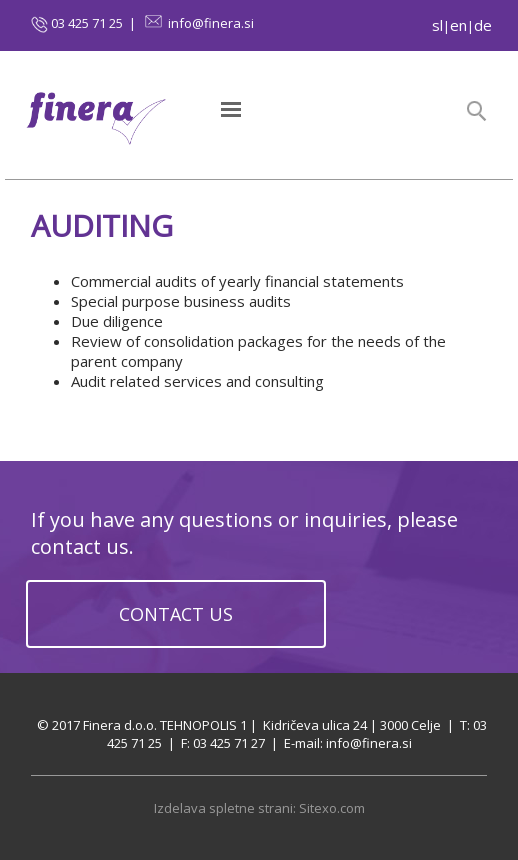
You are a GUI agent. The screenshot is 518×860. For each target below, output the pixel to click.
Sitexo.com (332, 808)
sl (437, 25)
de (483, 25)
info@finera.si (211, 23)
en (458, 25)
